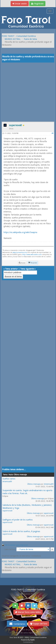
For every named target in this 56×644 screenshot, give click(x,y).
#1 (53, 133)
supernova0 (7, 511)
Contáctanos (17, 624)
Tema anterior (11, 269)
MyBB (32, 640)
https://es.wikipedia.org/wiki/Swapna (20, 232)
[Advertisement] (28, 92)
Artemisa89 (7, 482)
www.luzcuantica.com (20, 252)
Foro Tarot (14, 637)
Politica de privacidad (28, 630)
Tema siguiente (27, 269)
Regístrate (37, 4)
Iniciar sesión (20, 4)
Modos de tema (47, 57)
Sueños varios (9, 479)
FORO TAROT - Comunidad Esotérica (19, 36)
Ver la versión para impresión (17, 545)
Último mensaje (34, 484)
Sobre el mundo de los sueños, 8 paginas (21, 531)
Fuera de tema (30, 39)
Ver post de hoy (28, 598)
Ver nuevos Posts (28, 594)
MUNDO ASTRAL (13, 39)
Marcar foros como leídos (28, 612)
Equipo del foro (39, 624)
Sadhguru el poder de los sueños (18, 520)
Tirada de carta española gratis (28, 633)
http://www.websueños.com (32, 255)
